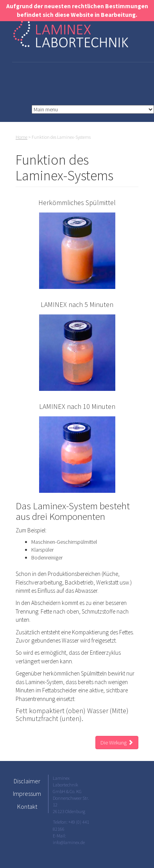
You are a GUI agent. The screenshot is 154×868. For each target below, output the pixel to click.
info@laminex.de (69, 842)
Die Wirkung (117, 743)
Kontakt (27, 806)
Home (21, 137)
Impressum (27, 794)
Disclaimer (27, 781)
